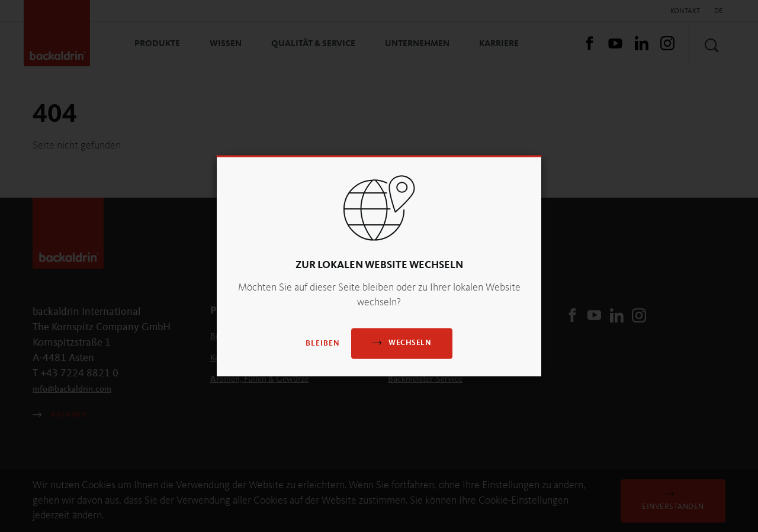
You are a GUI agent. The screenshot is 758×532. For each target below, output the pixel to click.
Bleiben (323, 344)
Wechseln (402, 343)
